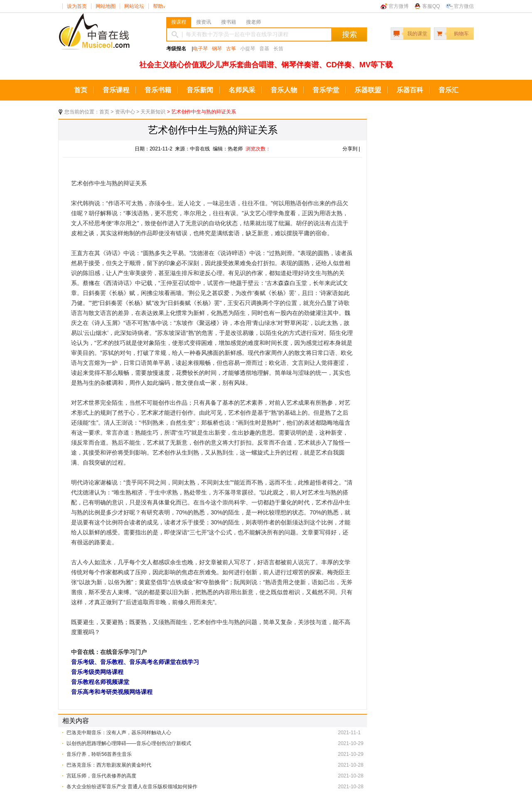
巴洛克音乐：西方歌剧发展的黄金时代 (109, 765)
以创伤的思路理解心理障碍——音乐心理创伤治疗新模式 (129, 743)
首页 (81, 90)
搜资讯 (204, 22)
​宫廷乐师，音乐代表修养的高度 (101, 776)
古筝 (231, 49)
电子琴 (200, 49)
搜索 (350, 34)
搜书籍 (229, 22)
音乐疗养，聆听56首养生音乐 (99, 754)
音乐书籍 (158, 90)
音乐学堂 (326, 90)
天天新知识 (153, 112)
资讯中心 (125, 112)
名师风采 (242, 90)
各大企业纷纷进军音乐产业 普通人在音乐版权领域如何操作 (132, 787)
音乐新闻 (200, 90)
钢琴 (217, 49)
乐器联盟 (368, 90)
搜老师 (254, 22)
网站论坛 (134, 6)
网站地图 (106, 6)
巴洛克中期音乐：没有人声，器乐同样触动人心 (119, 733)
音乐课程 (116, 90)
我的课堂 (417, 34)
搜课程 (179, 22)
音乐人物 (284, 90)
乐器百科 (410, 90)
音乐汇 (448, 90)
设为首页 (77, 6)
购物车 (461, 34)
